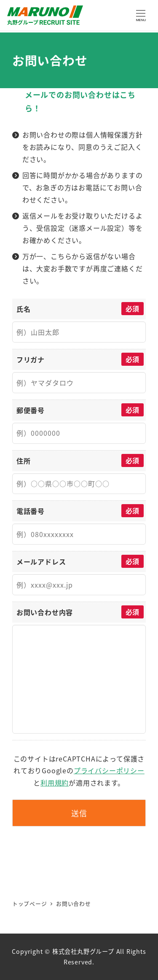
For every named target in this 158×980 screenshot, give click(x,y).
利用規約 (55, 783)
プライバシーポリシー (109, 770)
